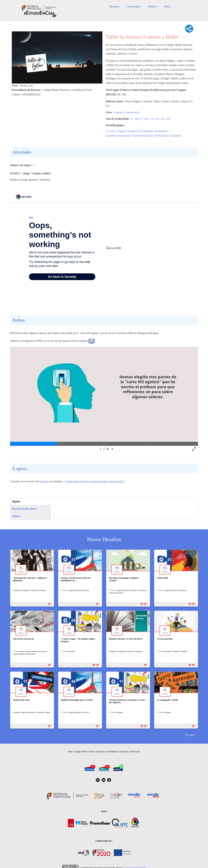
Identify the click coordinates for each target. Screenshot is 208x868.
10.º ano (155, 119)
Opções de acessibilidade (107, 751)
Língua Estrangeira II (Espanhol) (135, 131)
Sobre (71, 751)
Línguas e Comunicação (127, 112)
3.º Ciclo (110, 131)
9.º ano (145, 119)
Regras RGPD (81, 751)
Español (44, 481)
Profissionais (162, 136)
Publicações (135, 751)
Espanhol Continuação (118, 136)
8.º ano (135, 119)
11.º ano (166, 119)
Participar (124, 751)
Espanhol (176, 136)
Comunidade (134, 6)
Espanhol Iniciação (142, 136)
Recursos (114, 6)
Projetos (152, 6)
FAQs (91, 751)
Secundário (161, 131)
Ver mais (189, 735)
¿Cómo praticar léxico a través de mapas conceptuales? (94, 481)
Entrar (168, 6)
